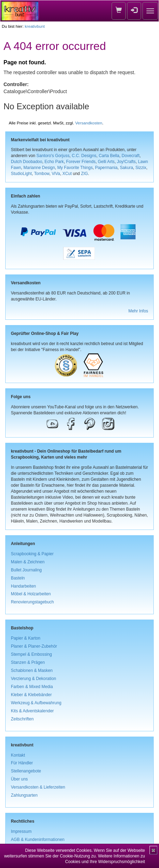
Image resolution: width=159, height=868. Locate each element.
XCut (67, 174)
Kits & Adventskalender (32, 711)
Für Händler (22, 763)
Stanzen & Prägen (28, 662)
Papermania (106, 168)
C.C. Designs (84, 156)
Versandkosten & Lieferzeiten (38, 787)
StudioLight (21, 174)
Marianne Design (39, 168)
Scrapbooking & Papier (32, 554)
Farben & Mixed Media (32, 687)
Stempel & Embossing (31, 654)
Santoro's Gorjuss (53, 156)
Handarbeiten (23, 586)
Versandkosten (89, 123)
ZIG (85, 174)
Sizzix (141, 168)
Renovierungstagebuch (32, 602)
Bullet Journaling (26, 570)
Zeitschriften (22, 719)
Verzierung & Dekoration (34, 679)
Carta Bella (109, 156)
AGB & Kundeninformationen (38, 840)
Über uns (19, 779)
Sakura (126, 168)
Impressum (21, 831)
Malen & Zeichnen (28, 562)
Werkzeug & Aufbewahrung (36, 703)
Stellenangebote (26, 771)
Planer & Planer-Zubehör (34, 646)
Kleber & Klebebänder (31, 695)
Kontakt (18, 755)
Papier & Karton (26, 638)
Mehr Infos (138, 311)
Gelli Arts (106, 162)
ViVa (56, 174)
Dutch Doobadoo (26, 162)
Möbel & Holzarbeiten (31, 594)
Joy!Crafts (126, 162)
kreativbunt (35, 26)
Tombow (42, 174)
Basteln (18, 578)
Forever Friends (81, 162)
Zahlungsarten (24, 795)
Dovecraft (131, 156)
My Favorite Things (75, 168)
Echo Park (54, 162)
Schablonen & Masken (32, 671)
